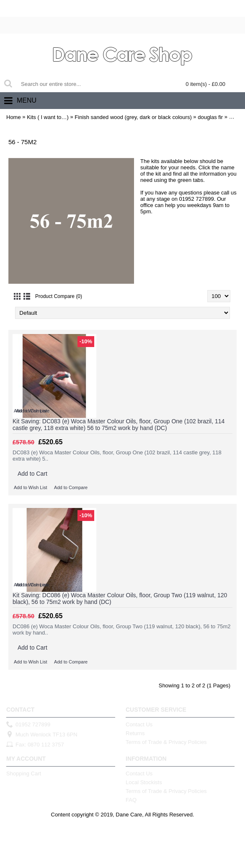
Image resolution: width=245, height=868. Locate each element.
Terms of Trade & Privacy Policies (166, 742)
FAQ (131, 800)
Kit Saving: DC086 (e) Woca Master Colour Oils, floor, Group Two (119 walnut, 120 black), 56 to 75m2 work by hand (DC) (120, 599)
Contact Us (139, 724)
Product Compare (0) (59, 296)
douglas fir (210, 117)
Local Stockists (144, 782)
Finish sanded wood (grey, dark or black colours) (133, 117)
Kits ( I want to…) (48, 117)
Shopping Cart (24, 773)
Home (14, 117)
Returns (135, 733)
